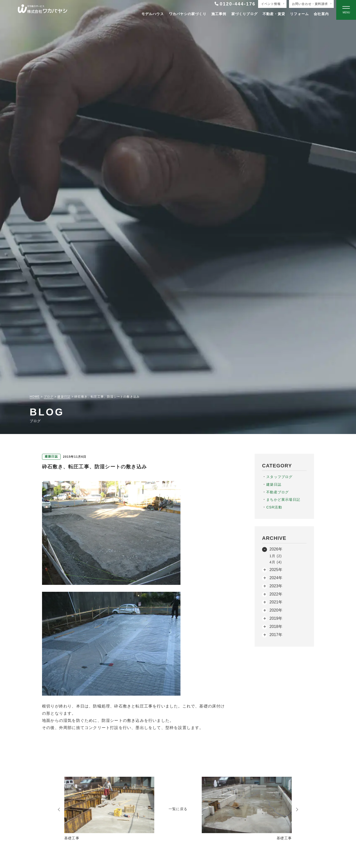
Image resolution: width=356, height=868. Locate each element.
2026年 (276, 549)
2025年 (276, 570)
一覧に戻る (178, 809)
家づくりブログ (245, 14)
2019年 (276, 618)
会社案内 (321, 14)
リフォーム (299, 14)
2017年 (276, 635)
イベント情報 (271, 4)
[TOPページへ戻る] (43, 10)
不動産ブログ (278, 492)
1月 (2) (276, 556)
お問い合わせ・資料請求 (310, 4)
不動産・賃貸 (274, 14)
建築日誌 (274, 484)
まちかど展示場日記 (283, 500)
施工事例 (219, 14)
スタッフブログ (279, 477)
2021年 (276, 602)
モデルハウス (153, 14)
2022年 (276, 594)
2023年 (276, 586)
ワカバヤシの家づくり (188, 14)
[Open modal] (346, 10)
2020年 (276, 610)
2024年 (276, 578)
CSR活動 (274, 507)
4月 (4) (276, 562)
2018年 (276, 627)
